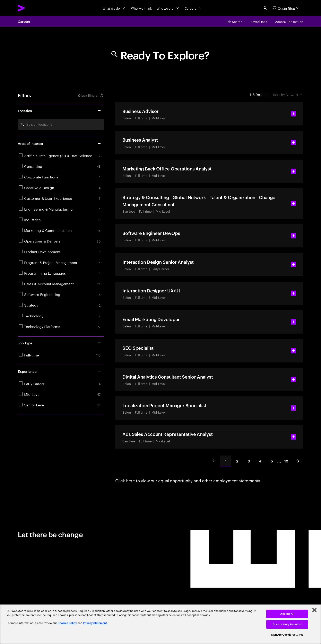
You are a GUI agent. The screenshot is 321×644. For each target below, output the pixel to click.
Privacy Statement (95, 623)
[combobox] (61, 125)
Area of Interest (59, 143)
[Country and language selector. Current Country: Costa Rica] (286, 8)
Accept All (287, 614)
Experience (59, 371)
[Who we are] (168, 8)
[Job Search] (234, 21)
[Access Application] (289, 21)
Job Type (59, 343)
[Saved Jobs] (259, 21)
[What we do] (114, 8)
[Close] (314, 610)
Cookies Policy (67, 623)
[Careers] (193, 8)
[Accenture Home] (31, 8)
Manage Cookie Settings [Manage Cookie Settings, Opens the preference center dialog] (287, 635)
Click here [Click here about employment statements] (125, 480)
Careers (24, 21)
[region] (160, 624)
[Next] (298, 461)
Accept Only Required (287, 624)
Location (59, 111)
